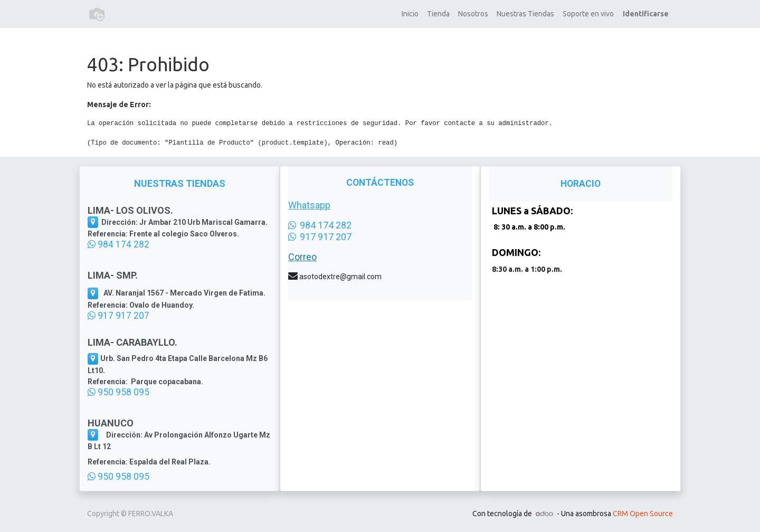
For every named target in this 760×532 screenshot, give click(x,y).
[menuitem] (410, 14)
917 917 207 (118, 316)
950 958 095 (118, 392)
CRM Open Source (643, 514)
